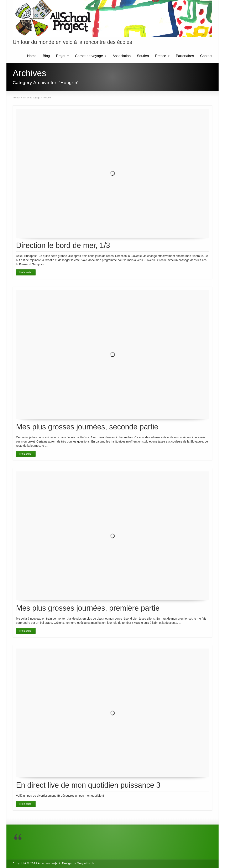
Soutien (143, 56)
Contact (206, 56)
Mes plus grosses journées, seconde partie (87, 427)
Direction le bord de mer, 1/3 (63, 245)
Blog (46, 56)
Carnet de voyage (89, 56)
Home (32, 56)
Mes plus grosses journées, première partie (88, 608)
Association (122, 56)
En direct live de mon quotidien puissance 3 (88, 785)
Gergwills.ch (86, 863)
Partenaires (185, 56)
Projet (61, 56)
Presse (161, 56)
